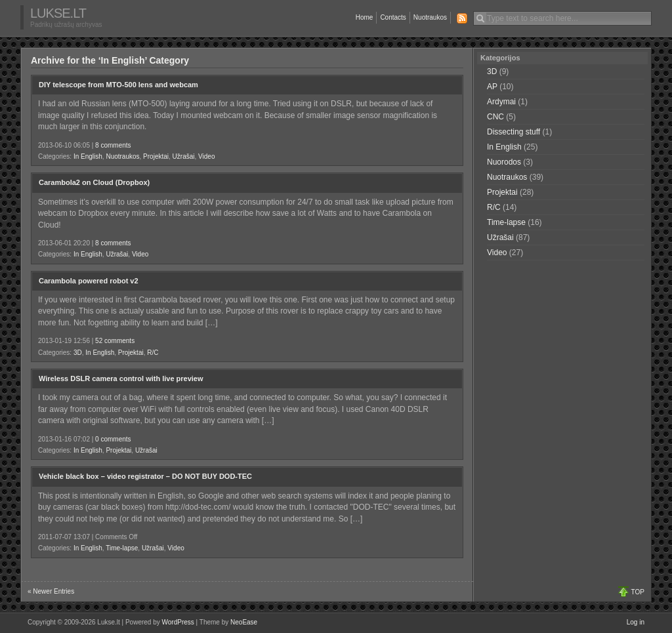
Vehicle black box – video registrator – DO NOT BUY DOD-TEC (145, 476)
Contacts (393, 17)
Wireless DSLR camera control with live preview (121, 378)
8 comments (113, 145)
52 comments (115, 341)
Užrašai (184, 156)
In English (88, 156)
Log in (636, 622)
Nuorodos (504, 162)
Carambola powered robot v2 (89, 281)
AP (492, 87)
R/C (153, 353)
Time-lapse (122, 548)
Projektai (156, 156)
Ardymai (501, 102)
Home (365, 17)
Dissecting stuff (514, 132)
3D (78, 353)
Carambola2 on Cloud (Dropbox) (94, 182)
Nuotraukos (430, 17)
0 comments (113, 439)
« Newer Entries (51, 591)
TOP (638, 592)
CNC (495, 117)
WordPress (178, 622)
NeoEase (244, 622)
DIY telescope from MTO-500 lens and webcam (118, 85)
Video (206, 156)
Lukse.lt (58, 13)
